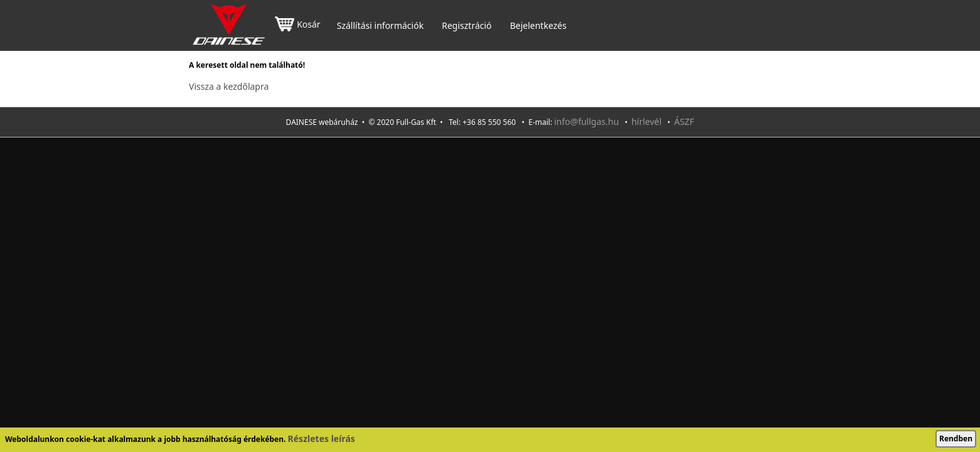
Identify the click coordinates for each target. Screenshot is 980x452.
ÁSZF (684, 121)
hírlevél (646, 121)
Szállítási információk (380, 26)
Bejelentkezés (538, 26)
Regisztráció (466, 26)
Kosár (297, 25)
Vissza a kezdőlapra (229, 86)
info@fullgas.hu (586, 121)
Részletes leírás (322, 439)
